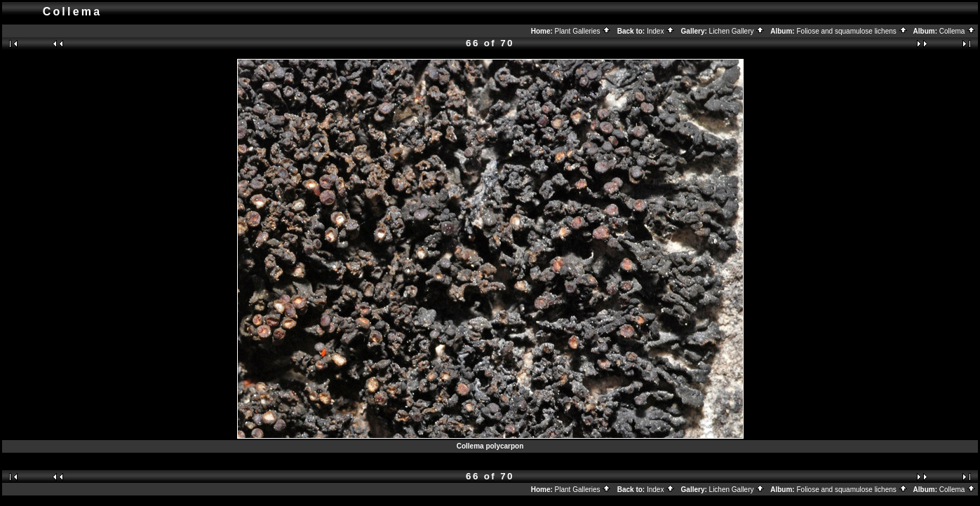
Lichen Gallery (737, 31)
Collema (958, 31)
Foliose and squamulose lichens (852, 31)
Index (661, 31)
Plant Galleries (583, 31)
